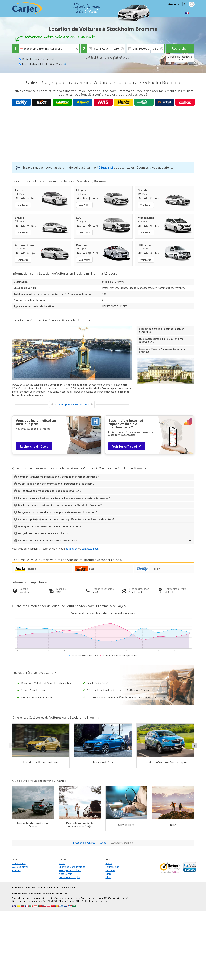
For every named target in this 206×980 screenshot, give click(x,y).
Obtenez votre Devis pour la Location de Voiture (37, 894)
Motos (109, 874)
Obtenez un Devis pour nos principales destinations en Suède (44, 887)
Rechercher (180, 48)
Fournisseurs (112, 867)
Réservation (174, 4)
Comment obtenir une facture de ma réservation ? (47, 540)
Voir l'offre (23, 205)
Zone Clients (19, 863)
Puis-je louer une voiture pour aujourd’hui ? (43, 533)
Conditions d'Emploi (69, 877)
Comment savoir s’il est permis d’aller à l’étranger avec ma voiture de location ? (64, 498)
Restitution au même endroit (38, 59)
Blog (108, 877)
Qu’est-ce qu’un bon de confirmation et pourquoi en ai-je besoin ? (56, 484)
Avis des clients (20, 867)
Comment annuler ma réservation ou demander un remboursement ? (58, 477)
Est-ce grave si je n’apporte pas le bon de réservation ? (50, 491)
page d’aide (72, 549)
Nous (62, 863)
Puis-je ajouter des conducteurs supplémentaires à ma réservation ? (57, 512)
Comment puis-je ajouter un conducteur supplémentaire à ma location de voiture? (66, 519)
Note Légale (65, 874)
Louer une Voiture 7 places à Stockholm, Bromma (162, 350)
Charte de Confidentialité (72, 867)
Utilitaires (111, 870)
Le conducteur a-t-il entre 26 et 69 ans (44, 64)
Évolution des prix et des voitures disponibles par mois (103, 613)
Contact (16, 870)
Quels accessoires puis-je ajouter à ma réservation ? (161, 340)
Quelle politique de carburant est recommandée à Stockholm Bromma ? (60, 505)
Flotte (109, 863)
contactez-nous (90, 549)
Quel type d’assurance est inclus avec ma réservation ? (50, 526)
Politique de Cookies (70, 870)
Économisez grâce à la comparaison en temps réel (162, 330)
